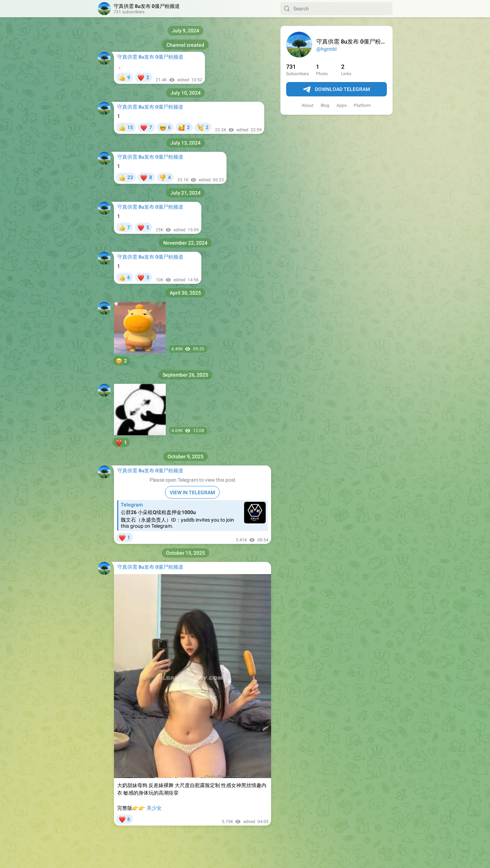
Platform (362, 105)
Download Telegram (336, 90)
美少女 (154, 808)
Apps (342, 105)
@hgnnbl (326, 49)
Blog (325, 105)
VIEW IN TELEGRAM (192, 492)
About (308, 105)
